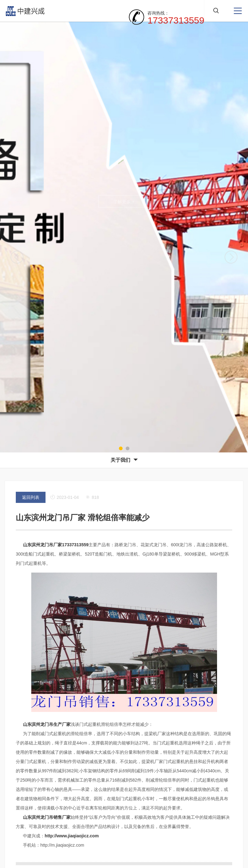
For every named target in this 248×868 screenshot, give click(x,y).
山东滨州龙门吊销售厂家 (47, 817)
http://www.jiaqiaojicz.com (72, 836)
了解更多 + (124, 202)
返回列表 (31, 497)
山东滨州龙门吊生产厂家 (47, 724)
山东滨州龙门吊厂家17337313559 (56, 545)
